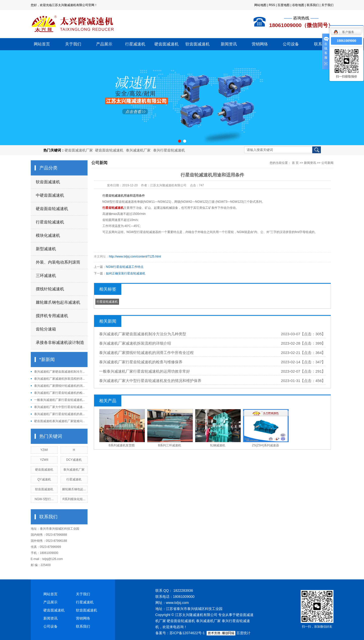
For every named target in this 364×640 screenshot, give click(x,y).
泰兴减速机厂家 (138, 150)
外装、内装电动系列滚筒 (58, 262)
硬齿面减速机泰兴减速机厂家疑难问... (60, 421)
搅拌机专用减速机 (52, 316)
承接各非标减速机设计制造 (60, 342)
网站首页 (42, 44)
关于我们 (327, 5)
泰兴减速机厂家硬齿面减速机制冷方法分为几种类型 (143, 334)
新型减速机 (46, 249)
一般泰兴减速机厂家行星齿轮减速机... (60, 400)
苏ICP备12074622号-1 (187, 633)
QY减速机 (44, 479)
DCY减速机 (74, 460)
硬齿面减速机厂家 (79, 150)
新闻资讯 (229, 44)
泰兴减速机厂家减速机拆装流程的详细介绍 (135, 343)
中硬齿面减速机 (50, 195)
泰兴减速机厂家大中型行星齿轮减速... (60, 407)
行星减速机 (135, 44)
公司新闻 (327, 163)
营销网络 (260, 44)
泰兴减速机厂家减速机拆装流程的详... (60, 379)
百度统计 (243, 633)
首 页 (295, 163)
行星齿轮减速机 (50, 222)
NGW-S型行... (44, 499)
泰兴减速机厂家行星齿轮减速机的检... (60, 393)
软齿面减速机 (198, 44)
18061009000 (346, 41)
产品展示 (104, 44)
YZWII (44, 460)
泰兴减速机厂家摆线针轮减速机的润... (60, 386)
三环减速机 (46, 276)
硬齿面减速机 (166, 44)
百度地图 (284, 5)
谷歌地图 (298, 5)
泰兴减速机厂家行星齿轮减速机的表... (60, 414)
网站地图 (260, 5)
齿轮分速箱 (46, 329)
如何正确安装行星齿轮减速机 (126, 273)
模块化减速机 (48, 235)
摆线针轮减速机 (50, 289)
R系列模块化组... (74, 499)
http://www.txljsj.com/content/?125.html (135, 257)
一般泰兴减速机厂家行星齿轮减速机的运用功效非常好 (145, 371)
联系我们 (313, 5)
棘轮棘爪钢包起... (74, 489)
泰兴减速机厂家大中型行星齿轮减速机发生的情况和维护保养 (150, 381)
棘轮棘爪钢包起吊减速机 (58, 302)
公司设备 (291, 44)
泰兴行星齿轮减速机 (169, 150)
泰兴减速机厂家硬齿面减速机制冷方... (60, 372)
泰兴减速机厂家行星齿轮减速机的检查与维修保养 (141, 362)
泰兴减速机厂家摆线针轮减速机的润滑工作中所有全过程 (146, 353)
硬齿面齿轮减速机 (109, 150)
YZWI (44, 450)
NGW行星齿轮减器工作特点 (125, 267)
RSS (272, 5)
